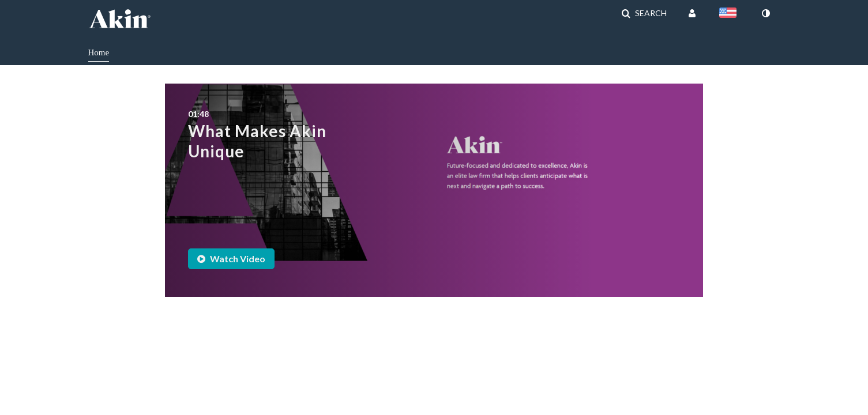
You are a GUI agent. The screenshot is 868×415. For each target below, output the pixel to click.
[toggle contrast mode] (766, 13)
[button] (644, 13)
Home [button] (99, 52)
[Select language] (730, 14)
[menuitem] (108, 51)
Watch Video (231, 259)
